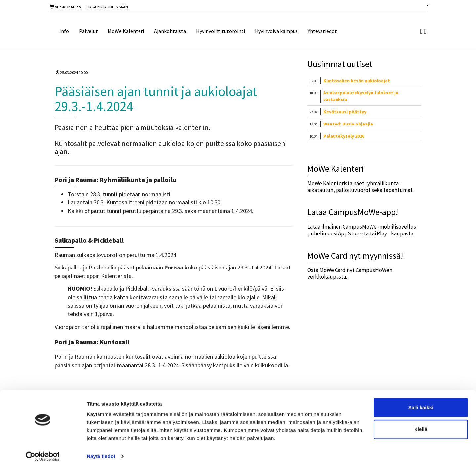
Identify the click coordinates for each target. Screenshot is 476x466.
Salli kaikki (421, 404)
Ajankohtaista (170, 31)
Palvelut (88, 31)
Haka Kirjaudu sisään (107, 7)
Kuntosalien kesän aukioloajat (357, 81)
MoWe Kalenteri (126, 31)
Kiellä (421, 426)
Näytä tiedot (101, 453)
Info (64, 31)
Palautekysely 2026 (344, 136)
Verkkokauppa (66, 7)
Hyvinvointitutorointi (220, 31)
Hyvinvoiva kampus (276, 31)
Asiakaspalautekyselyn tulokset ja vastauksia (361, 96)
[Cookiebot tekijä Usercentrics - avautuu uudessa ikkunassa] (43, 453)
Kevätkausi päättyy (345, 112)
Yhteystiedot (322, 31)
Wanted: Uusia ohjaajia (348, 124)
